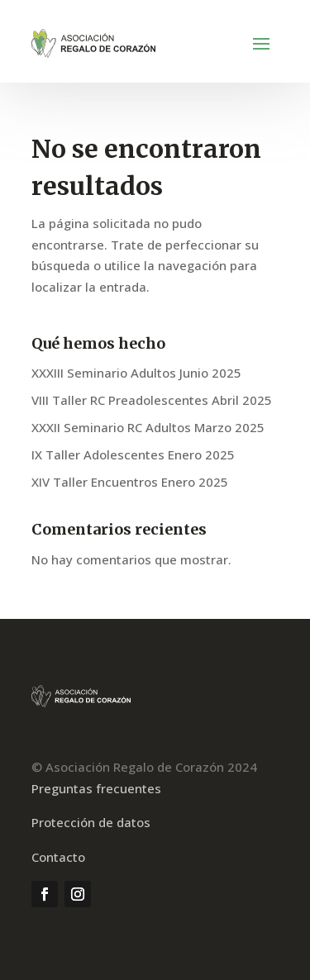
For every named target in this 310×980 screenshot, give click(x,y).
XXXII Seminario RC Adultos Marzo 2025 (148, 427)
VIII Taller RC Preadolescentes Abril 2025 (152, 400)
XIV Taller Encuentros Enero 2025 (130, 482)
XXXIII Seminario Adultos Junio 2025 (136, 373)
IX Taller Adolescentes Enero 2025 (133, 454)
